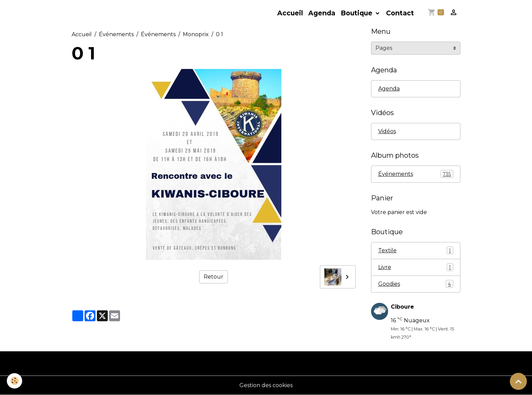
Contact (400, 13)
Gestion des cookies (266, 385)
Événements (116, 34)
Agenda (322, 13)
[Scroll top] (518, 381)
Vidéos (387, 131)
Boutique (357, 13)
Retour (213, 277)
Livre (416, 267)
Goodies (416, 284)
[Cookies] (14, 381)
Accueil (290, 13)
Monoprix (196, 34)
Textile (416, 250)
